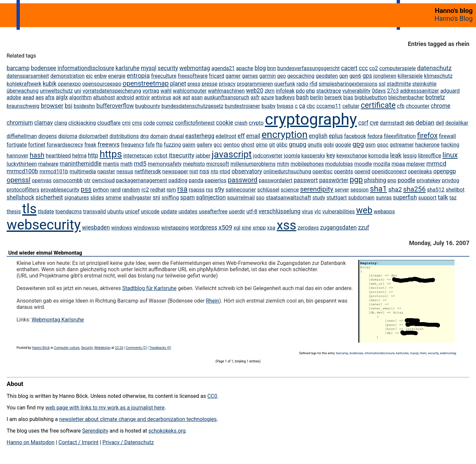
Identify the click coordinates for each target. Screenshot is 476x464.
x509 (225, 227)
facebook (355, 136)
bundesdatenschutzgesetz (192, 106)
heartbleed (58, 156)
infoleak (285, 91)
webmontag (195, 68)
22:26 (119, 348)
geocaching (301, 76)
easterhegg (200, 136)
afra (50, 97)
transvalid (94, 211)
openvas (42, 180)
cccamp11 (329, 106)
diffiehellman (22, 136)
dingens (48, 136)
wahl (166, 91)
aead (28, 97)
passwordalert (276, 180)
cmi (126, 123)
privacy (227, 84)
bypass (285, 106)
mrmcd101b (54, 171)
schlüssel (268, 190)
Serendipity (95, 431)
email (253, 136)
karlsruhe (127, 68)
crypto (256, 123)
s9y (219, 189)
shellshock (20, 197)
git (272, 145)
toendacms (68, 211)
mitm (283, 164)
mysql (149, 68)
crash (241, 123)
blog (260, 68)
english (318, 136)
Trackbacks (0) (160, 348)
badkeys (285, 97)
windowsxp (146, 228)
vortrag (151, 91)
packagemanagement (142, 180)
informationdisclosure (86, 68)
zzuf (363, 228)
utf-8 (252, 211)
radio (302, 84)
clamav (44, 123)
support (427, 198)
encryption (284, 134)
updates (188, 211)
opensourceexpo (102, 84)
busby (269, 106)
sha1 (378, 189)
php (311, 91)
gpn (344, 76)
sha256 (415, 189)
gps (367, 76)
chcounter (418, 106)
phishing (375, 180)
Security (87, 348)
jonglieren (385, 76)
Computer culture (67, 348)
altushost (104, 97)
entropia (138, 76)
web (364, 210)
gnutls (315, 145)
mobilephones (307, 164)
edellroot (226, 136)
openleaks (420, 171)
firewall (447, 136)
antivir (143, 97)
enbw (100, 76)
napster (106, 171)
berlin (317, 97)
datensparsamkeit (28, 76)
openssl (19, 180)
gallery (204, 145)
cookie (225, 123)
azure (268, 97)
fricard (217, 76)
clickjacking (82, 123)
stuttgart (337, 198)
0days (379, 91)
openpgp (445, 171)
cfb (401, 106)
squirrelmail (241, 198)
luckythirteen (22, 164)
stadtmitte (399, 84)
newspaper (175, 171)
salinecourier (241, 190)
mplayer (416, 164)
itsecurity (181, 155)
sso (260, 198)
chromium (20, 123)
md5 (140, 164)
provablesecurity (60, 190)
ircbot (161, 156)
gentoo (232, 145)
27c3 (393, 91)
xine (246, 228)
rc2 (145, 190)
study (319, 198)
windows (121, 228)
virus (307, 211)
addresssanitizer (419, 91)
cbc (311, 106)
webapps (384, 211)
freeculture (164, 76)
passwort (306, 180)
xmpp (259, 228)
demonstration (67, 76)
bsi (69, 106)
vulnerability (357, 91)
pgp (356, 180)
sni (157, 197)
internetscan (138, 156)
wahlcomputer (190, 91)
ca (302, 106)
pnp (392, 180)
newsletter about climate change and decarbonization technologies (138, 419)
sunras (384, 198)
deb (410, 123)
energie (117, 76)
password (243, 180)
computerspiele (397, 68)
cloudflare (109, 123)
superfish (405, 197)
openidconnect (389, 171)
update (169, 211)
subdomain (361, 198)
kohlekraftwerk (24, 84)
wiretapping (175, 228)
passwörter (334, 180)
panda (196, 180)
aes (40, 97)
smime (114, 198)
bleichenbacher (406, 97)
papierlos (216, 180)
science (290, 190)
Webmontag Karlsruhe (58, 320)
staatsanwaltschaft (288, 198)
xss (286, 225)
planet (178, 84)
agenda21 (223, 68)
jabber (203, 156)
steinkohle (424, 84)
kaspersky (313, 156)
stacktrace (329, 91)
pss (86, 189)
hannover (18, 156)
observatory (247, 171)
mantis (111, 164)
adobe (14, 97)
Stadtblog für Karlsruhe (149, 288)
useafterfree (213, 211)
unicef (132, 211)
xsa (271, 228)
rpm (171, 190)
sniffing (170, 198)
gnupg (298, 144)
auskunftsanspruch (227, 97)
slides (97, 198)
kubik (50, 84)
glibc (282, 145)
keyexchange (352, 156)
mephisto (194, 164)
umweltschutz (56, 91)
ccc (363, 68)
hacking (450, 145)
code (149, 123)
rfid (314, 84)
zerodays (308, 228)
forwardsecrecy (65, 145)
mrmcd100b (22, 171)
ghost (248, 145)
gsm (370, 145)
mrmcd (436, 164)
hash (37, 155)
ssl (382, 84)
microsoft (218, 164)
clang (61, 123)
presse (210, 84)
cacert (349, 68)
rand (115, 190)
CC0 (212, 396)
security (168, 68)
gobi (329, 145)
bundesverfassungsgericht (309, 68)
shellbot (455, 190)
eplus (336, 136)
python (101, 190)
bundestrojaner (242, 106)
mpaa (398, 164)
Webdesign (102, 348)
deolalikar (457, 123)
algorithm (80, 97)
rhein (423, 353)
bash (302, 97)
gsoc (383, 145)
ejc (89, 76)
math (126, 164)
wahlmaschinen (226, 91)
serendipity (317, 189)
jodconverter (268, 156)
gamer (233, 76)
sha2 (395, 189)
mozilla (382, 164)
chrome (440, 106)
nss (204, 171)
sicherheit (49, 197)
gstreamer (402, 145)
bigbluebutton (371, 97)
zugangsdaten (338, 228)
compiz (165, 123)
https (111, 154)
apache (245, 68)
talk (443, 197)
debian (425, 123)
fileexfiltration (400, 136)
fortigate (17, 145)
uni (78, 91)
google (343, 145)
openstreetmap (146, 83)
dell (440, 123)
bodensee (43, 68)
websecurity (44, 225)
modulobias (339, 164)
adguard (450, 91)
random (131, 190)
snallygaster (137, 198)
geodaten (327, 76)
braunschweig (23, 106)
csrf (363, 123)
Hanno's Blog (454, 19)
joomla (292, 156)
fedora (375, 136)
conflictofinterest (195, 123)
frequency (133, 145)
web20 (255, 91)
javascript (232, 154)
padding (178, 180)
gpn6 (355, 76)
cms (137, 123)
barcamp (18, 68)
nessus (125, 171)
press (194, 84)
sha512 (436, 190)
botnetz (435, 97)
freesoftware (193, 76)
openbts (343, 171)
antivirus (161, 97)
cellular (351, 106)
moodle (363, 164)
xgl (237, 228)
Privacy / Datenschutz (128, 442)
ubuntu (116, 211)
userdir (237, 211)
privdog (450, 180)
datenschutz (434, 68)
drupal (177, 136)
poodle (406, 180)
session (359, 190)
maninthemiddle (81, 164)
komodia (378, 156)
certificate (378, 105)
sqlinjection (211, 197)
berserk (333, 97)
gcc (218, 145)
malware (48, 164)
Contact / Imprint (79, 442)
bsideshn (84, 106)
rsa (182, 189)
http (93, 155)
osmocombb (68, 180)
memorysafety (165, 164)
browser (52, 106)
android (125, 97)
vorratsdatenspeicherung (112, 91)
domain (159, 136)
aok (177, 97)
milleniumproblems (253, 164)
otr (87, 180)
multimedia (83, 171)
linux (450, 155)
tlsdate (46, 211)
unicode (150, 211)
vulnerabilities (338, 211)
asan (197, 97)
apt (186, 97)
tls (29, 209)
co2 (374, 68)
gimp (262, 145)
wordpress (204, 228)
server (342, 190)
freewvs (108, 144)
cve (374, 123)
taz (453, 198)
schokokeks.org (167, 431)
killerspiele (410, 76)
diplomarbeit (94, 136)
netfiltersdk (148, 171)
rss (210, 190)
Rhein (213, 301)
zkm (270, 91)
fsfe (150, 145)
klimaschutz (438, 76)
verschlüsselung (279, 211)
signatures (77, 198)
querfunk (285, 84)
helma (79, 156)
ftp (159, 145)
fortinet (37, 145)
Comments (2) (136, 348)
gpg (358, 144)
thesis (14, 211)
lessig (410, 156)
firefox (427, 135)
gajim (189, 145)
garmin (267, 76)
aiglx (62, 97)
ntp (214, 171)
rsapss (197, 190)
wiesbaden (96, 228)
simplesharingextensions (348, 84)
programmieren (255, 84)
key (331, 155)
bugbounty (148, 106)
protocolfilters (23, 190)
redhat (158, 190)
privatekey (428, 180)
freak (90, 145)
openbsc (322, 171)
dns (144, 136)
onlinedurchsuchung (287, 171)
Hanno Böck (41, 348)
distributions (124, 136)
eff (241, 136)
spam (187, 197)
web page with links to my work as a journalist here (105, 408)
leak (396, 155)
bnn (272, 68)
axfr (255, 97)
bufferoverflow (115, 106)
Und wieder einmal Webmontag (45, 253)
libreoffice (429, 156)
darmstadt (392, 123)
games (250, 76)
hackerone (427, 145)
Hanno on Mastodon (31, 442)
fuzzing (173, 145)
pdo (300, 91)
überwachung (22, 91)
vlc (318, 211)
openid (362, 171)
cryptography (311, 119)
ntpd (225, 171)
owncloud (103, 180)
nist (194, 171)
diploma (68, 136)
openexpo (69, 84)
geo (281, 76)
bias (348, 97)
